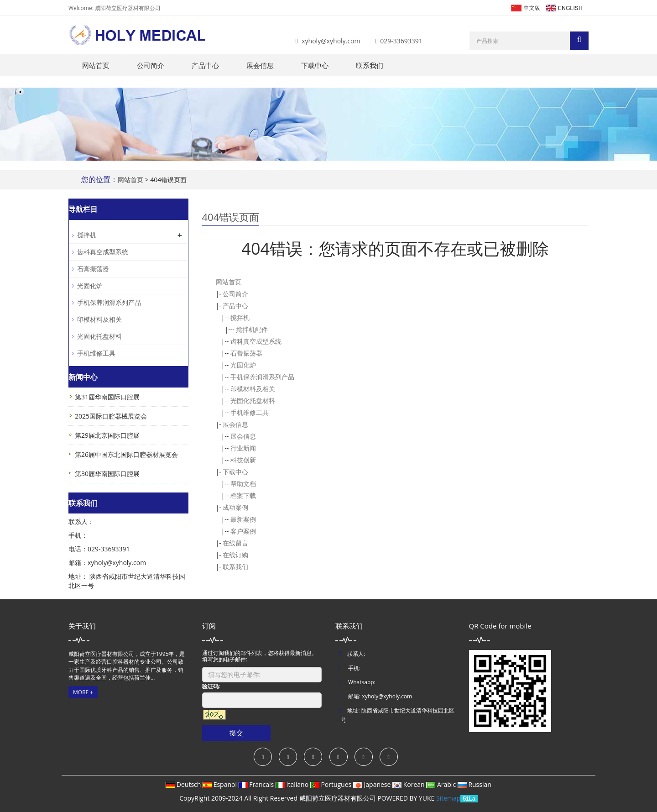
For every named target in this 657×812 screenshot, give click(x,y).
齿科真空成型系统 (256, 341)
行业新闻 (243, 448)
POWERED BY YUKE (407, 798)
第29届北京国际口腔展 (107, 435)
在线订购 (235, 555)
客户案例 (243, 531)
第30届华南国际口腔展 (107, 474)
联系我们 (370, 65)
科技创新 (243, 460)
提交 (236, 733)
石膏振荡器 (246, 353)
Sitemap (448, 798)
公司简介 (151, 65)
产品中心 (205, 65)
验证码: (211, 686)
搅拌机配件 (252, 329)
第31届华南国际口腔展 (107, 397)
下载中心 (315, 65)
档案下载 (243, 495)
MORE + (83, 692)
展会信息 (260, 65)
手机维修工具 (250, 412)
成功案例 (235, 507)
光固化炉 (243, 365)
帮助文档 (243, 484)
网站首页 (96, 65)
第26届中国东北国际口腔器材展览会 (126, 454)
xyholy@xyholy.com (331, 41)
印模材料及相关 (253, 389)
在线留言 (235, 543)
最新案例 (243, 519)
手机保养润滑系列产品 (262, 377)
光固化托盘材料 (253, 401)
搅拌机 (240, 317)
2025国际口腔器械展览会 (111, 416)
